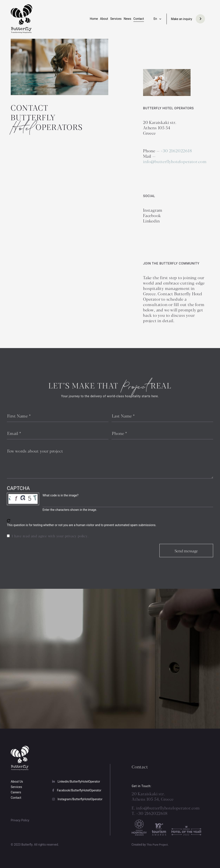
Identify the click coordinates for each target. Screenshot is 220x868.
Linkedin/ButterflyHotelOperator (76, 782)
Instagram (153, 210)
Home (94, 19)
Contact (139, 19)
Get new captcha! (9, 527)
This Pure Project (157, 845)
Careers (16, 792)
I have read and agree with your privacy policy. (50, 542)
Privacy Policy (20, 820)
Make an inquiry (182, 19)
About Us (17, 782)
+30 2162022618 (177, 151)
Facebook (152, 215)
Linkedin (151, 221)
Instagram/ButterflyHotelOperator (77, 799)
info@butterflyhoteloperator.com (175, 161)
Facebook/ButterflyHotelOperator (77, 790)
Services (116, 19)
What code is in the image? (60, 501)
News (128, 19)
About (104, 19)
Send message (186, 557)
